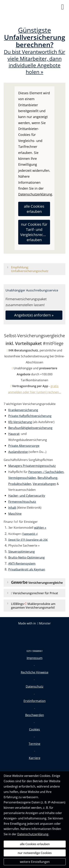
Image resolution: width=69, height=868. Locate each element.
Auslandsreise (18, 452)
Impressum (35, 658)
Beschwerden (35, 715)
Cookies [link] (34, 729)
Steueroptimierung (22, 552)
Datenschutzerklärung (33, 834)
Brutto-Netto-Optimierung (26, 557)
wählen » (40, 528)
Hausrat (14, 434)
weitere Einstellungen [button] (35, 862)
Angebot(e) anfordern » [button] (34, 315)
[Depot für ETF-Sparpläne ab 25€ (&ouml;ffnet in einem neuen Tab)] (28, 539)
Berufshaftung (47, 478)
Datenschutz (35, 686)
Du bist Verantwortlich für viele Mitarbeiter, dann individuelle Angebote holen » (34, 51)
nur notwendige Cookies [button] (35, 853)
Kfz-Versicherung (20, 422)
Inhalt (12, 508)
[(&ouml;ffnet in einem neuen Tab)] (34, 632)
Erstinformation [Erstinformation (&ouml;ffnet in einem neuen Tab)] (35, 701)
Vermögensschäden (22, 478)
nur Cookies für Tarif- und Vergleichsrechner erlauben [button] (35, 232)
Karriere (35, 758)
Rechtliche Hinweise (35, 672)
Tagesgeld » (30, 534)
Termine (34, 744)
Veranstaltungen (44, 484)
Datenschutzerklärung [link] (35, 194)
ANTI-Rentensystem (22, 564)
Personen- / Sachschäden (46, 472)
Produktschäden (20, 484)
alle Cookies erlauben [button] (34, 209)
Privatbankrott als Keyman (27, 569)
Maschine (15, 514)
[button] (37, 271)
